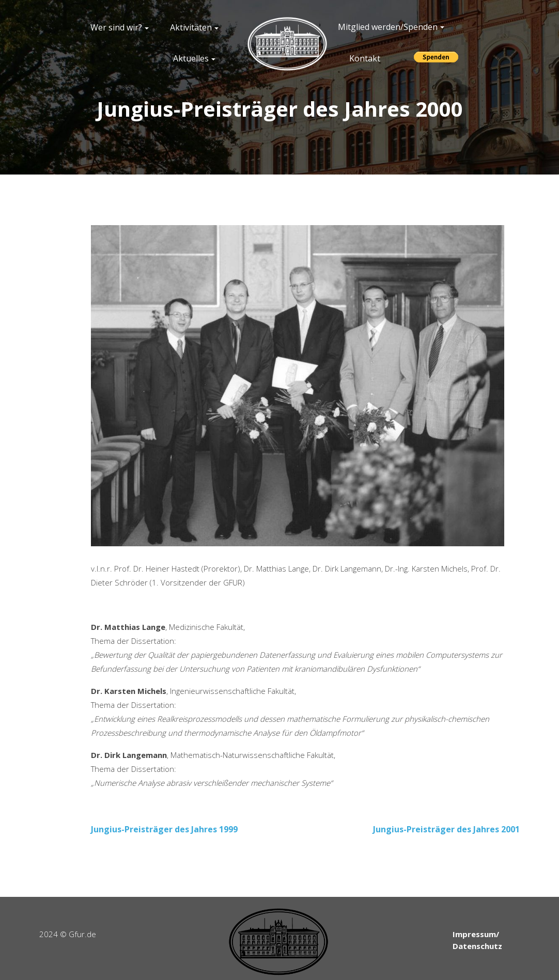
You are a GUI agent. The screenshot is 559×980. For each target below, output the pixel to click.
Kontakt (365, 58)
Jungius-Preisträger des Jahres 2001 (446, 829)
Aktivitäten (191, 27)
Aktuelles (191, 58)
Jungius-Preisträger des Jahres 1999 (164, 829)
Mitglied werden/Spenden (388, 27)
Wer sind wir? (116, 27)
